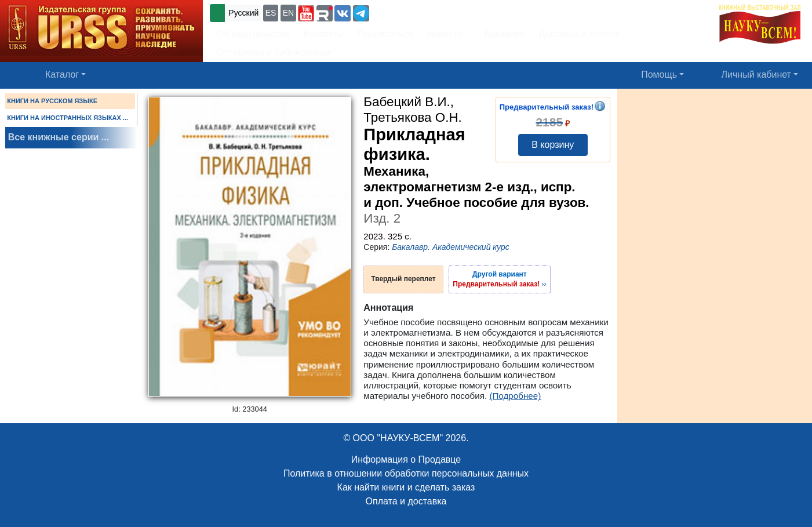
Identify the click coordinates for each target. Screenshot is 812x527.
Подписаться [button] (385, 34)
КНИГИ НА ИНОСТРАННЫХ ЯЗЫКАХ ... (68, 118)
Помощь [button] (659, 74)
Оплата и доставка (406, 501)
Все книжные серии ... (59, 137)
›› (499, 279)
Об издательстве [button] (253, 34)
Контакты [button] (324, 34)
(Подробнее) (515, 396)
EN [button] (288, 13)
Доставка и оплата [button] (578, 34)
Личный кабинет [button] (756, 74)
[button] (306, 13)
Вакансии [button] (501, 34)
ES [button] (271, 13)
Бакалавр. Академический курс (451, 247)
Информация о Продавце (406, 459)
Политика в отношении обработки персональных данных (406, 473)
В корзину (553, 145)
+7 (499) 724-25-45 (414, 12)
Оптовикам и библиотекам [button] (274, 52)
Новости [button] (445, 34)
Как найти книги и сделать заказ (406, 487)
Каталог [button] (62, 74)
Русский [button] (243, 13)
